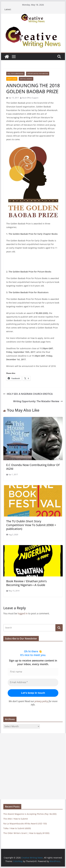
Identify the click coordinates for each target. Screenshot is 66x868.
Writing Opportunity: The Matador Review (38, 401)
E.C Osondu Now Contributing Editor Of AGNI (33, 467)
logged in (23, 613)
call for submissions (15, 74)
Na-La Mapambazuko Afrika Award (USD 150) (25, 824)
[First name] (33, 672)
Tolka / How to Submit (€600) (17, 828)
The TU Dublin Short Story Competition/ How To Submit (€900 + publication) (31, 525)
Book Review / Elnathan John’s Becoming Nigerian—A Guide (26, 583)
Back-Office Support (30, 98)
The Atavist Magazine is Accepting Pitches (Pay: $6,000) (30, 814)
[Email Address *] (33, 682)
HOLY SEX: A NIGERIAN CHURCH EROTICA (28, 394)
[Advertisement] (33, 766)
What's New (12, 79)
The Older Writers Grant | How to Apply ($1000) (26, 833)
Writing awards (26, 79)
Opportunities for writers (38, 74)
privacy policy (41, 701)
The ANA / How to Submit (16, 819)
